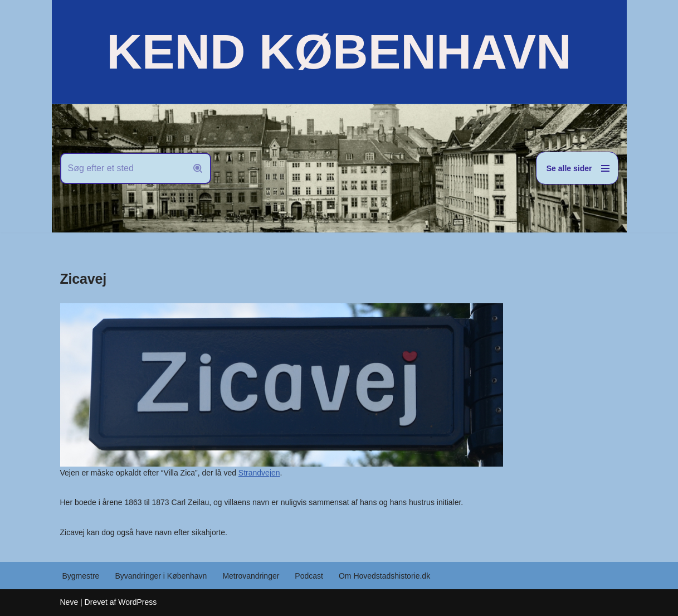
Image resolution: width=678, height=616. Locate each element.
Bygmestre (81, 576)
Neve (69, 602)
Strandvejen (259, 473)
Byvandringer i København (161, 576)
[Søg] (123, 168)
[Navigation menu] (577, 168)
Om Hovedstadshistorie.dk (384, 576)
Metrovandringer (251, 576)
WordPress (137, 602)
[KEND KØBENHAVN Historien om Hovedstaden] (339, 52)
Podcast (309, 576)
